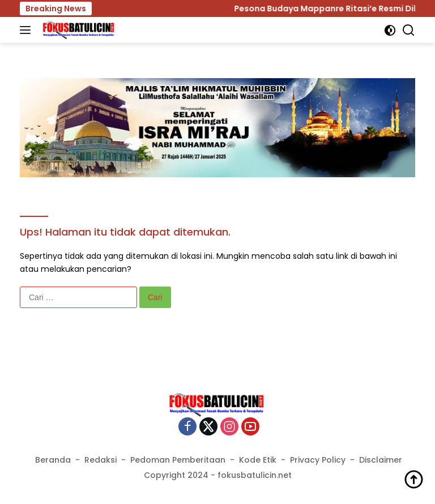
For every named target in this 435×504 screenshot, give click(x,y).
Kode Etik (258, 460)
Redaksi (101, 460)
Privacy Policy (318, 460)
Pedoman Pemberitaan (178, 460)
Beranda (53, 460)
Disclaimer (381, 460)
